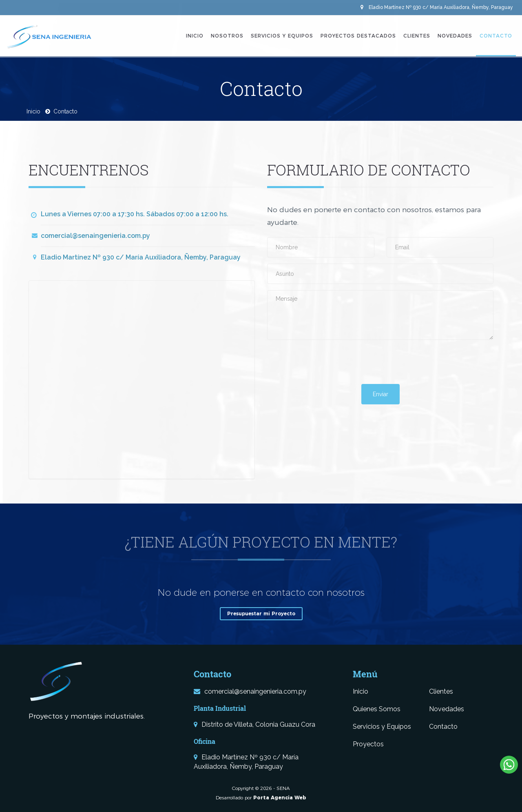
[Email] (440, 247)
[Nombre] (321, 247)
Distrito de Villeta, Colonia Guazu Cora (254, 724)
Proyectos (368, 744)
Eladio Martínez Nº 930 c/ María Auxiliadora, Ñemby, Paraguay (437, 7)
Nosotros (227, 36)
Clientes (417, 36)
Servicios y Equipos (282, 36)
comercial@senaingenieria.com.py (95, 236)
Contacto (496, 36)
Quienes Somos (377, 709)
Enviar (380, 394)
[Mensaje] (380, 315)
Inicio (195, 36)
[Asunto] (380, 274)
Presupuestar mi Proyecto (261, 613)
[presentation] (329, 362)
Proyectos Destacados (358, 36)
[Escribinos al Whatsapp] (509, 765)
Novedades (455, 36)
